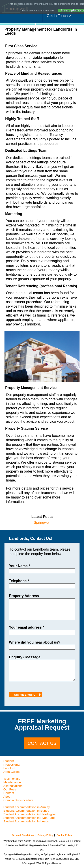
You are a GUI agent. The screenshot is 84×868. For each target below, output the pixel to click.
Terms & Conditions (23, 835)
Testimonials (12, 779)
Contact (9, 793)
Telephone (19, 581)
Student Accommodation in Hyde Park (29, 818)
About (7, 797)
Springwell (42, 523)
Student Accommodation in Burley (26, 811)
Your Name (19, 566)
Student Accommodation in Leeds (26, 821)
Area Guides (12, 772)
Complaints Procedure (18, 800)
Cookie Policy (64, 835)
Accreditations (13, 786)
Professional (12, 765)
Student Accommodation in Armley (27, 807)
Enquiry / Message (25, 657)
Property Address (24, 596)
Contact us (42, 743)
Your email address (27, 627)
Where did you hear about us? (35, 642)
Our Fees (10, 789)
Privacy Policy (45, 835)
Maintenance (12, 782)
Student (9, 761)
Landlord (9, 768)
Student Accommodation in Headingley (30, 814)
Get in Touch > (59, 16)
